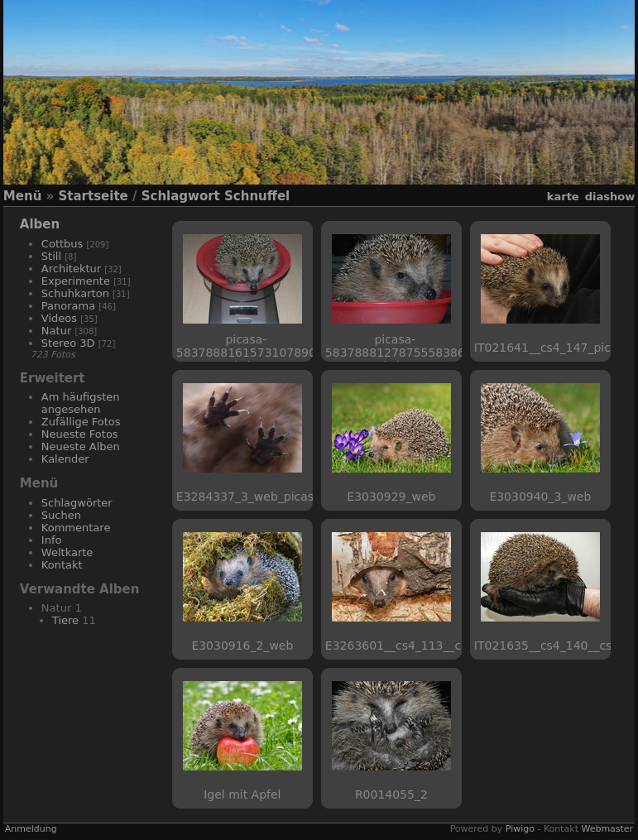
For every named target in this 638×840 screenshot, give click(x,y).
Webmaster (607, 829)
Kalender (65, 459)
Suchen (61, 515)
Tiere (65, 620)
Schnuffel (257, 196)
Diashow (610, 197)
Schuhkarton (75, 293)
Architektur (71, 269)
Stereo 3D (68, 343)
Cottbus (62, 244)
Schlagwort (181, 196)
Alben (40, 224)
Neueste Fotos (80, 434)
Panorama (68, 306)
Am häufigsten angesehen (81, 403)
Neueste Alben (81, 446)
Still (51, 256)
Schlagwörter (77, 503)
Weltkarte (67, 552)
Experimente (76, 281)
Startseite (93, 196)
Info (52, 540)
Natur (56, 331)
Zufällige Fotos (81, 422)
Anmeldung (31, 829)
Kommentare (76, 528)
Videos (59, 318)
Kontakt (62, 565)
